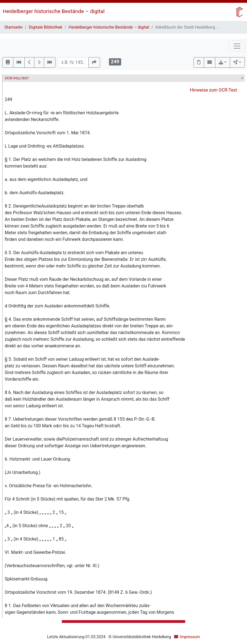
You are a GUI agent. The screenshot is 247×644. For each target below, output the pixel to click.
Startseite (13, 27)
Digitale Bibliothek (46, 27)
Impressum (190, 637)
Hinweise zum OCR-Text (213, 90)
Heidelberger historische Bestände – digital (54, 11)
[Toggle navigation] (237, 46)
